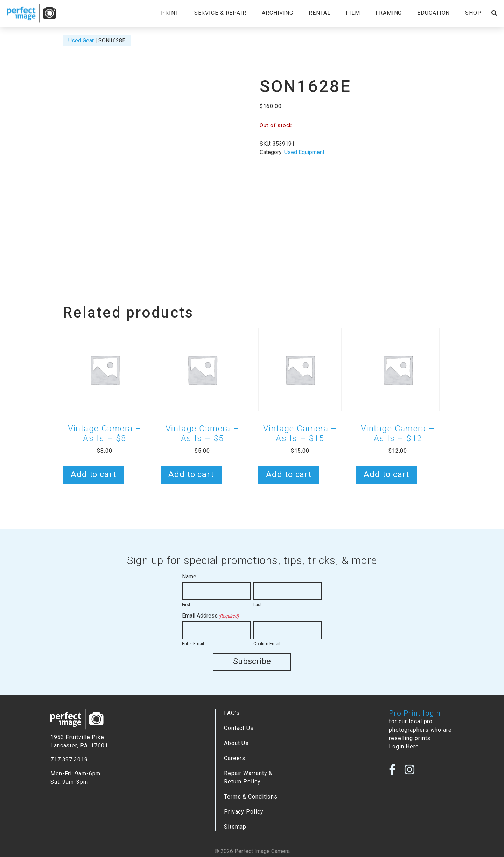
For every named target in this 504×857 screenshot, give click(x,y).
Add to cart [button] (93, 474)
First (186, 605)
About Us (236, 743)
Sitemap (235, 827)
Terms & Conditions (251, 797)
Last (258, 605)
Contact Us (239, 728)
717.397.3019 (69, 760)
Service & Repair (220, 13)
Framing (389, 13)
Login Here (404, 747)
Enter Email (193, 644)
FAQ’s (232, 713)
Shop (473, 13)
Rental (320, 13)
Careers (235, 758)
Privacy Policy (244, 812)
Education (433, 13)
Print (170, 13)
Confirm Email (267, 644)
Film (353, 13)
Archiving (278, 13)
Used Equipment (304, 152)
